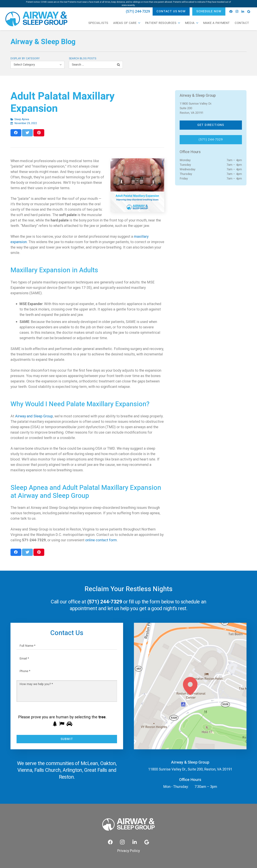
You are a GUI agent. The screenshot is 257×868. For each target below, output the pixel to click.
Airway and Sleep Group (34, 416)
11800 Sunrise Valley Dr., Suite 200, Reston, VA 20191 (190, 769)
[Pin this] (39, 133)
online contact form (101, 540)
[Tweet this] (27, 133)
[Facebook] (231, 11)
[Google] (249, 11)
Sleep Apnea (22, 119)
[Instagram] (237, 11)
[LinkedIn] (243, 11)
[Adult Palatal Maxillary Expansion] (137, 185)
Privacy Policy (128, 851)
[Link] (36, 19)
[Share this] (16, 133)
